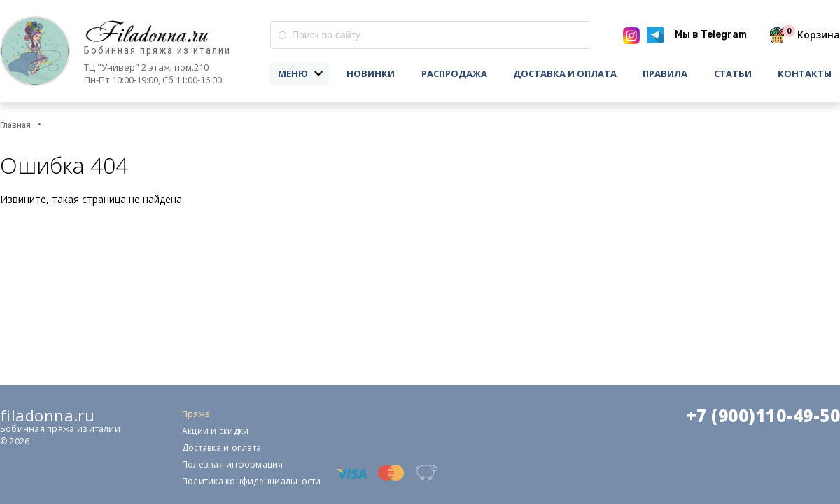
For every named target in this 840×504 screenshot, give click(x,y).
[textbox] (431, 35)
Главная (15, 125)
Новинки (371, 73)
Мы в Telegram (711, 35)
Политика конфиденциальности (251, 481)
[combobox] (431, 35)
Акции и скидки (215, 431)
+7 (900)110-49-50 (763, 416)
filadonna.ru (47, 415)
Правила (665, 73)
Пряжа (196, 414)
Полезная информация (233, 464)
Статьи (733, 73)
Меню (293, 73)
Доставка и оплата (565, 73)
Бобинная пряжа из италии (157, 51)
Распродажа (454, 73)
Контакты (805, 73)
